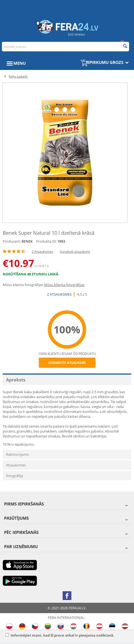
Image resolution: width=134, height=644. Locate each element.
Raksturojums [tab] (17, 454)
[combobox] (65, 47)
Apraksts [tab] (16, 380)
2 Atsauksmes (42, 252)
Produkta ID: (46, 241)
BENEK (27, 241)
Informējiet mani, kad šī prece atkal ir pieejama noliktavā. (60, 635)
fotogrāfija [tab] (14, 476)
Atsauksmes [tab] (16, 465)
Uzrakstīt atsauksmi (75, 252)
